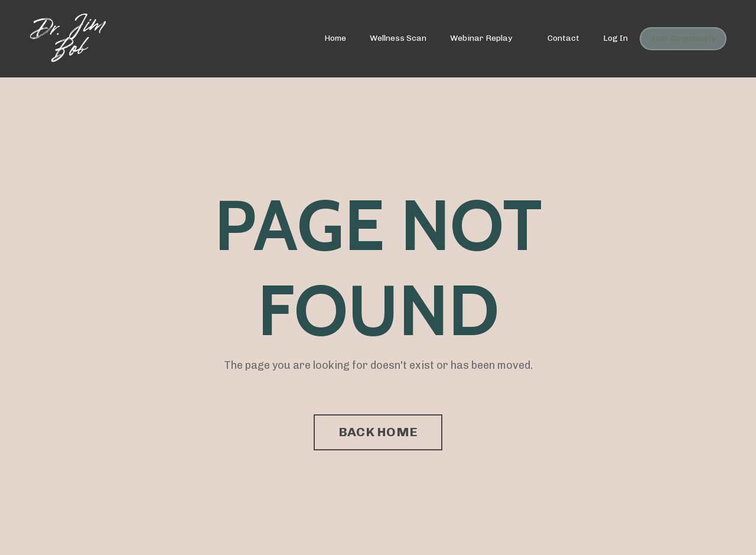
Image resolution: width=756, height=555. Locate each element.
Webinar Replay (481, 38)
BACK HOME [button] (378, 432)
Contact (563, 38)
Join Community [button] (683, 38)
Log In (615, 38)
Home (335, 38)
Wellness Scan (398, 38)
